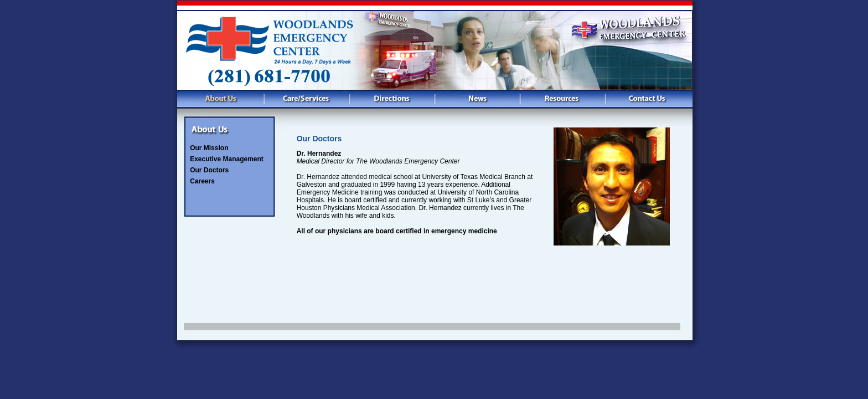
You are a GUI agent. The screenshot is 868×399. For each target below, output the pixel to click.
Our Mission (209, 148)
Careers (202, 181)
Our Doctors (209, 170)
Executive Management (227, 159)
